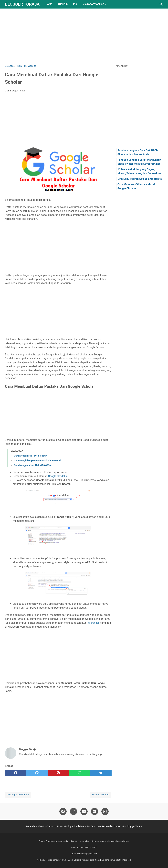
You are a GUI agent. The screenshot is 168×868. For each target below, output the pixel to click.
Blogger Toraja (22, 4)
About (41, 826)
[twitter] (37, 773)
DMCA (90, 826)
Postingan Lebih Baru (18, 795)
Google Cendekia (58, 476)
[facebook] (16, 773)
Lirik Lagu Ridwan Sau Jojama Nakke (140, 179)
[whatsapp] (80, 773)
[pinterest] (58, 773)
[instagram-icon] (73, 811)
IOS (75, 4)
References (93, 623)
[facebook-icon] (63, 811)
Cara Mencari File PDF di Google (31, 456)
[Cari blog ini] (161, 4)
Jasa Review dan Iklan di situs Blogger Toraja (119, 826)
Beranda (31, 826)
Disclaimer (79, 826)
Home (49, 4)
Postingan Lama (101, 795)
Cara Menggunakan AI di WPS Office (33, 465)
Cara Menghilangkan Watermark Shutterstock (38, 460)
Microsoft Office (93, 4)
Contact (51, 826)
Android (63, 4)
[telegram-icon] (94, 811)
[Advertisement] (84, 36)
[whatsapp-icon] (105, 811)
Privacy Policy (64, 826)
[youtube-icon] (84, 811)
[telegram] (101, 773)
